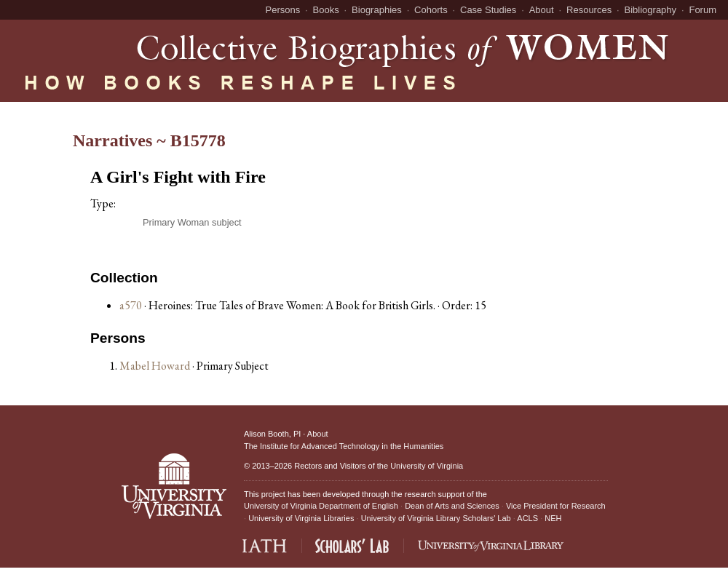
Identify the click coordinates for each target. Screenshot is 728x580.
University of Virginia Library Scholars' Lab (436, 518)
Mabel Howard (156, 366)
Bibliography (651, 10)
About (542, 10)
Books (326, 10)
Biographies (377, 10)
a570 (131, 305)
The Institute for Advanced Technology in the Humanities (344, 446)
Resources (589, 10)
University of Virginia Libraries (301, 518)
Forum (703, 10)
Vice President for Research (556, 506)
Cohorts (431, 10)
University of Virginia (427, 466)
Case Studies (488, 10)
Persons (283, 10)
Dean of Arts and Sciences (452, 506)
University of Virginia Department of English (321, 506)
